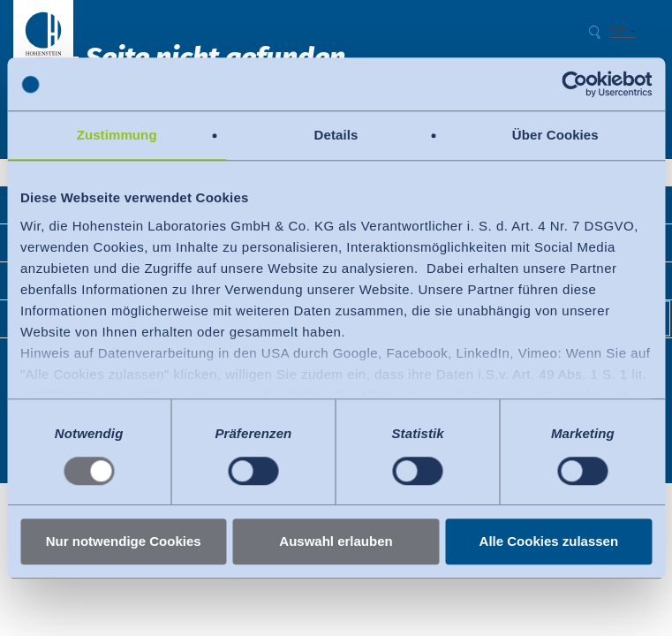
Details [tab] (336, 135)
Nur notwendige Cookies (124, 542)
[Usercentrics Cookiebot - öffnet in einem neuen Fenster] (574, 84)
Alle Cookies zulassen (549, 542)
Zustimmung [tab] (117, 135)
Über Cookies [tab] (555, 135)
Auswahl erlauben (336, 542)
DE (618, 32)
